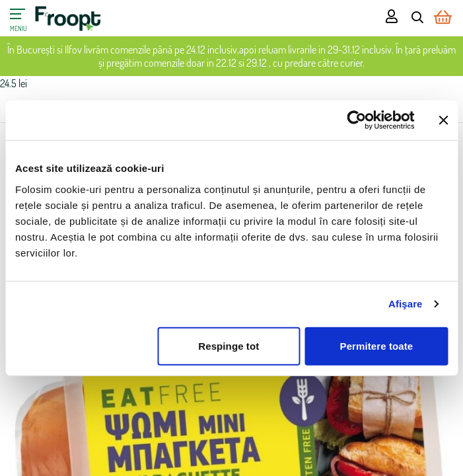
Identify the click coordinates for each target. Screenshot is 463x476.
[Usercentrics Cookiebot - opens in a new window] (356, 120)
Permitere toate (377, 345)
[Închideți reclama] (443, 120)
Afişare (406, 304)
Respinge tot (229, 345)
